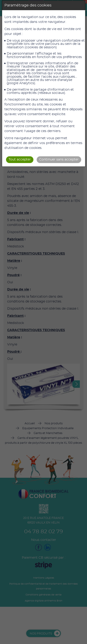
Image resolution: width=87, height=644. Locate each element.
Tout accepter (20, 160)
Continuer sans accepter (59, 160)
